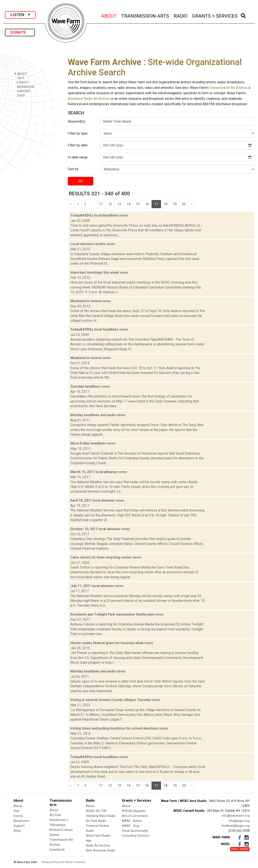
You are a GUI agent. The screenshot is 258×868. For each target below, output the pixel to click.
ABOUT (109, 15)
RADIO (181, 15)
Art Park (55, 815)
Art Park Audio (96, 821)
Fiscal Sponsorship (135, 831)
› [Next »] (192, 204)
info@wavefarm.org (236, 816)
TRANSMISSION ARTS (145, 15)
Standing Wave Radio (101, 816)
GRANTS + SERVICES (215, 15)
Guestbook (57, 850)
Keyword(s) (77, 121)
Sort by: (74, 169)
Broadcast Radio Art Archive (89, 99)
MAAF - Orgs (131, 826)
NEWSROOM (24, 87)
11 (101, 204)
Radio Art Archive (98, 846)
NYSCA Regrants (134, 811)
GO (81, 181)
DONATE (20, 32)
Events (18, 816)
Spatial (54, 835)
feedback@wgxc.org (235, 826)
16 (147, 204)
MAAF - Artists (132, 821)
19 (175, 204)
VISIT (19, 78)
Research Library (61, 830)
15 (138, 204)
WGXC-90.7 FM (96, 811)
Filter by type (78, 133)
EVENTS (21, 82)
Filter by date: (78, 145)
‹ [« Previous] (71, 204)
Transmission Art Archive (228, 88)
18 (165, 204)
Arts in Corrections (135, 816)
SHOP (20, 95)
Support (19, 826)
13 (119, 204)
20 (184, 204)
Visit (16, 811)
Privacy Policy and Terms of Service (64, 862)
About (18, 806)
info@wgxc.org (239, 821)
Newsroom (21, 821)
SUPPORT (22, 91)
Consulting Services (136, 836)
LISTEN (20, 15)
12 (110, 204)
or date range (78, 157)
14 (129, 204)
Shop (17, 831)
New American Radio (101, 851)
